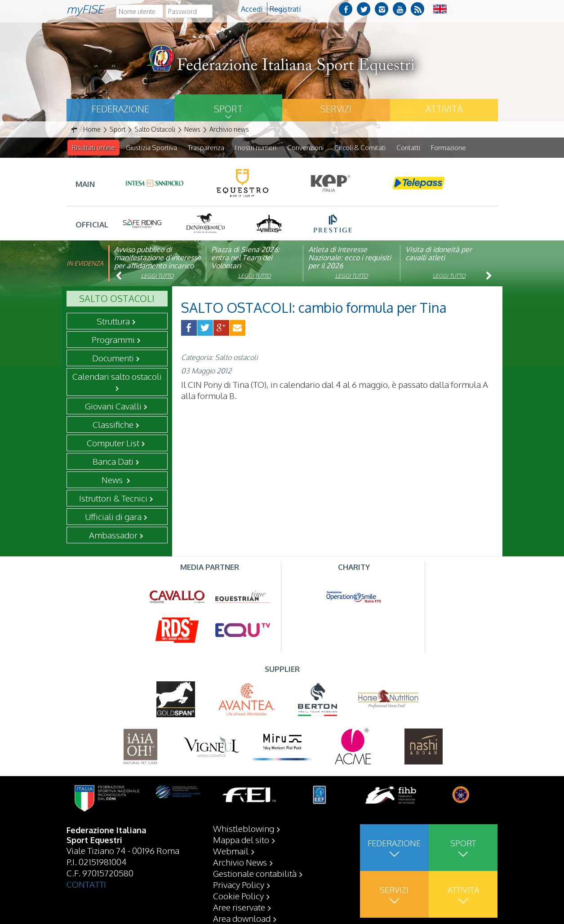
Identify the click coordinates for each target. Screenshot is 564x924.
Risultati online (93, 148)
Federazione (120, 109)
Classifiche (113, 425)
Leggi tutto (158, 276)
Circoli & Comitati (360, 148)
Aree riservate (239, 907)
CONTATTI (86, 884)
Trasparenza (206, 148)
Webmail (231, 851)
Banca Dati (113, 462)
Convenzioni (305, 148)
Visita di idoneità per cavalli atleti (439, 254)
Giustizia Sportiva (151, 148)
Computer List (113, 443)
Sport (228, 109)
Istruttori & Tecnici (113, 498)
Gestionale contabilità (255, 873)
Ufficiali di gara (113, 517)
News (113, 480)
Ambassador (113, 535)
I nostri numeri (256, 148)
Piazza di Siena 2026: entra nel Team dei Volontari (245, 258)
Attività (444, 109)
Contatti (408, 148)
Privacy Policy (239, 884)
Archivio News (240, 862)
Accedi (252, 9)
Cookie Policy (238, 896)
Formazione (449, 148)
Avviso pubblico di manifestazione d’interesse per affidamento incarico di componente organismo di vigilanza (158, 266)
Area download (242, 918)
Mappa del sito (241, 840)
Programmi (113, 340)
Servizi (336, 109)
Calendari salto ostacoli (117, 377)
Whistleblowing (244, 828)
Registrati (285, 9)
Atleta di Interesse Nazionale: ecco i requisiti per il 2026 (350, 258)
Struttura (113, 321)
